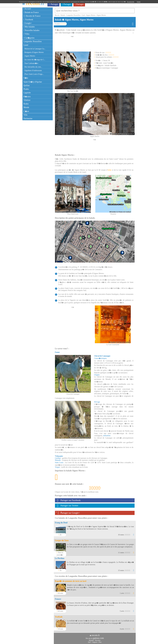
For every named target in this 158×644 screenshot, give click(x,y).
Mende (26, 107)
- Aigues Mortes (29, 56)
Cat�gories (29, 38)
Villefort (27, 100)
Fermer (139, 2)
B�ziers (27, 97)
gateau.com (98, 637)
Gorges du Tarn (62, 539)
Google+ (28, 23)
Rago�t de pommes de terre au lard (71, 580)
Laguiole (27, 93)
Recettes (98, 639)
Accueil (27, 9)
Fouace (58, 598)
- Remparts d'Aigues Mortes (34, 52)
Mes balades (29, 27)
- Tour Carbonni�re (31, 63)
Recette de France (32, 16)
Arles (110, 169)
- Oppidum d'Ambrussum (33, 70)
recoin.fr (96, 634)
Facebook (28, 20)
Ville (26, 115)
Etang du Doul (61, 521)
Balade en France (31, 12)
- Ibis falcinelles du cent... (33, 67)
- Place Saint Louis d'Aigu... (34, 74)
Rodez (26, 104)
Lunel (26, 45)
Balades (91, 639)
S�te (26, 78)
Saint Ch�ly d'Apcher (33, 82)
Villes (27, 34)
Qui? (90, 641)
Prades (26, 89)
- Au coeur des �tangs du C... (34, 60)
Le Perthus (60, 557)
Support (95, 641)
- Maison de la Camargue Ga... (35, 49)
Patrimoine (28, 118)
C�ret (26, 111)
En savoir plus (131, 2)
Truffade (59, 616)
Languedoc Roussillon (33, 41)
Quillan (27, 85)
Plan (100, 641)
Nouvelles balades (32, 30)
